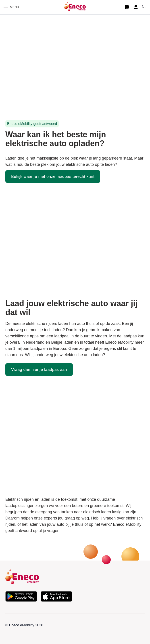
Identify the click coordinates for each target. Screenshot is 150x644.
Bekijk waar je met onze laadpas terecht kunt (53, 177)
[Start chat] (127, 7)
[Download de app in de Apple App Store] (56, 596)
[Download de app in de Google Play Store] (21, 596)
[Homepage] (75, 7)
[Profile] (136, 7)
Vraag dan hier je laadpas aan (39, 370)
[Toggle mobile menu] (11, 7)
